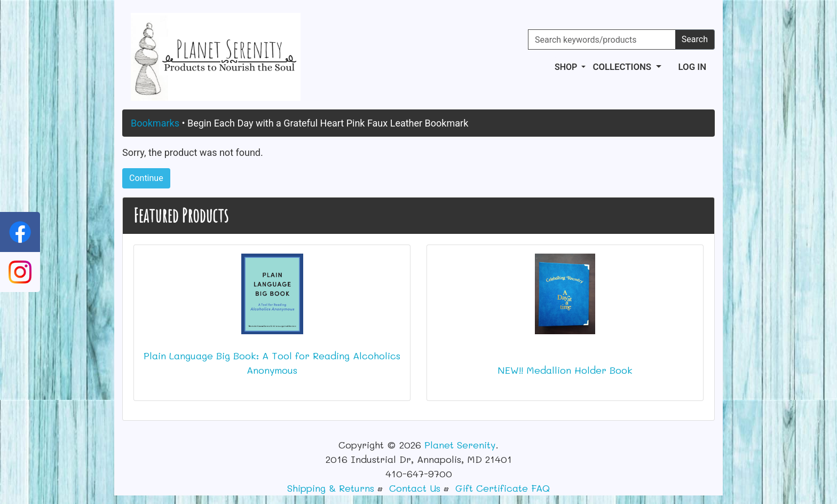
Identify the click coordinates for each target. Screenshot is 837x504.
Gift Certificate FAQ (503, 488)
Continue (146, 178)
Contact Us (415, 488)
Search (695, 39)
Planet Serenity (460, 445)
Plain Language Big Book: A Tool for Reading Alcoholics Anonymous (272, 363)
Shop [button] (567, 67)
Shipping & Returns (331, 488)
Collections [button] (623, 67)
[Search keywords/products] (602, 40)
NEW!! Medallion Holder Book (565, 370)
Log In (692, 67)
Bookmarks (155, 123)
